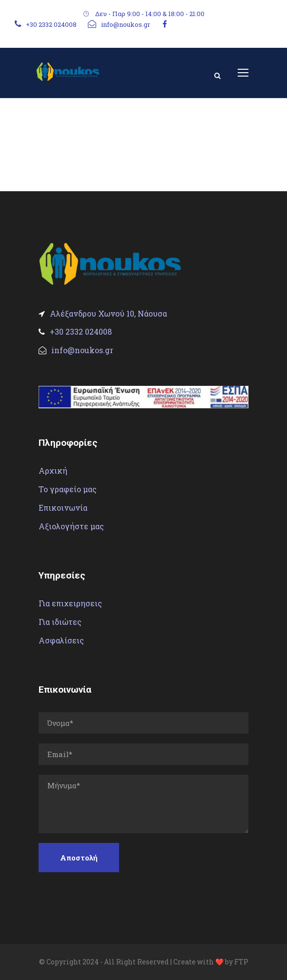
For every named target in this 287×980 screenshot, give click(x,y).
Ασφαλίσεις (61, 640)
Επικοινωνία (63, 508)
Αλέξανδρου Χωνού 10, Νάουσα (103, 313)
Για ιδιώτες (60, 622)
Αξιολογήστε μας (71, 526)
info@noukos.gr (126, 24)
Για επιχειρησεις (70, 603)
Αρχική (53, 470)
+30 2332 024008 (51, 24)
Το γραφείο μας (68, 489)
